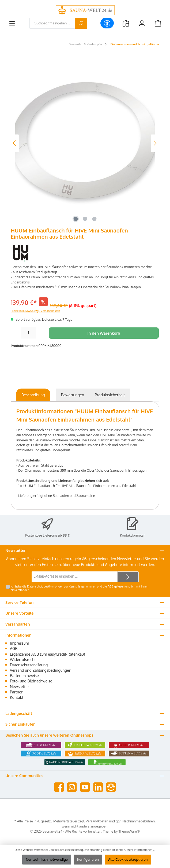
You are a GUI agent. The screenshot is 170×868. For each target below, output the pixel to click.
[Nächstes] (155, 143)
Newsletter (19, 686)
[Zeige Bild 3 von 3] (94, 219)
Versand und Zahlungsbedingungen (41, 670)
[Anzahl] (29, 333)
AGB (111, 586)
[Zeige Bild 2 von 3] (85, 219)
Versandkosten (97, 821)
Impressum (19, 643)
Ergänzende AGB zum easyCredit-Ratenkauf (48, 654)
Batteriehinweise (24, 675)
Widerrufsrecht (23, 659)
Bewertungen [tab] (73, 395)
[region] (85, 143)
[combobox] (52, 23)
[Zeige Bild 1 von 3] (75, 219)
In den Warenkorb (104, 333)
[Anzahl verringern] (16, 333)
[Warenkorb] (158, 23)
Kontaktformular (132, 535)
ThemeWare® (129, 831)
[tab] (33, 395)
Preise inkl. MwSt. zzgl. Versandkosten (35, 311)
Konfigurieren (88, 859)
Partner (16, 692)
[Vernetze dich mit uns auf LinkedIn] (98, 787)
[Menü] (12, 23)
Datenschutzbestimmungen (45, 586)
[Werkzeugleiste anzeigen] (107, 23)
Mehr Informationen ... (141, 850)
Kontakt (17, 697)
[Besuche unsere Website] (111, 787)
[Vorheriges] (15, 143)
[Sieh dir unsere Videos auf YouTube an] (85, 787)
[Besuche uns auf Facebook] (59, 787)
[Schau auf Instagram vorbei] (72, 787)
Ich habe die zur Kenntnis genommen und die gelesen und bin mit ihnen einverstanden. (79, 588)
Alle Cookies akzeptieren (128, 859)
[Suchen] (81, 23)
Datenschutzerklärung (29, 665)
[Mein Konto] (142, 23)
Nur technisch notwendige (47, 859)
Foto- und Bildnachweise (31, 681)
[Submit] (128, 577)
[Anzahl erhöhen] (41, 333)
